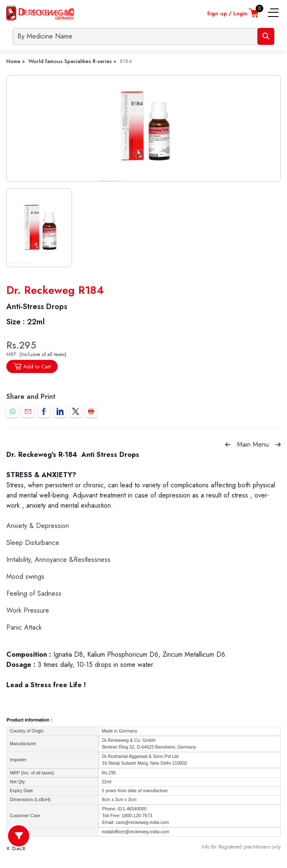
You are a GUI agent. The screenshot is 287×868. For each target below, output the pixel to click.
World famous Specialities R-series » (72, 61)
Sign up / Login (227, 13)
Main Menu (253, 444)
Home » (16, 61)
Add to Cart (32, 366)
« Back (16, 848)
